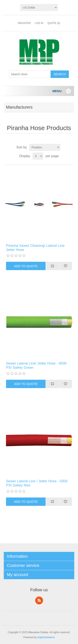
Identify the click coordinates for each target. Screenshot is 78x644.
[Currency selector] (39, 8)
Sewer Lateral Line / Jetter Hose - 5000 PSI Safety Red (37, 483)
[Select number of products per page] (38, 156)
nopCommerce (46, 637)
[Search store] (30, 74)
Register (24, 23)
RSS (39, 600)
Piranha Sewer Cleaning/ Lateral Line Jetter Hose (35, 248)
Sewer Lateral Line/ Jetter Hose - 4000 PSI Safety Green (36, 365)
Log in (39, 23)
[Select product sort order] (45, 147)
